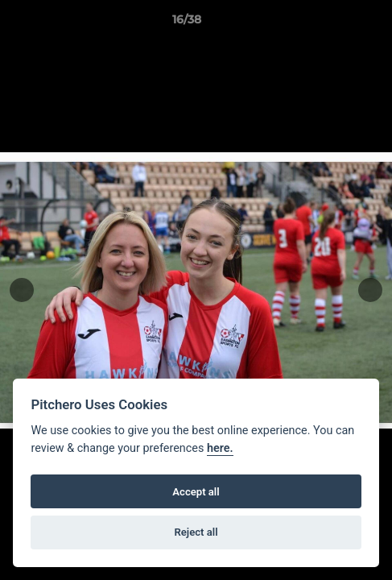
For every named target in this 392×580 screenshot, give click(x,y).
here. (220, 448)
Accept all (196, 492)
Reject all (196, 532)
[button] (334, 23)
